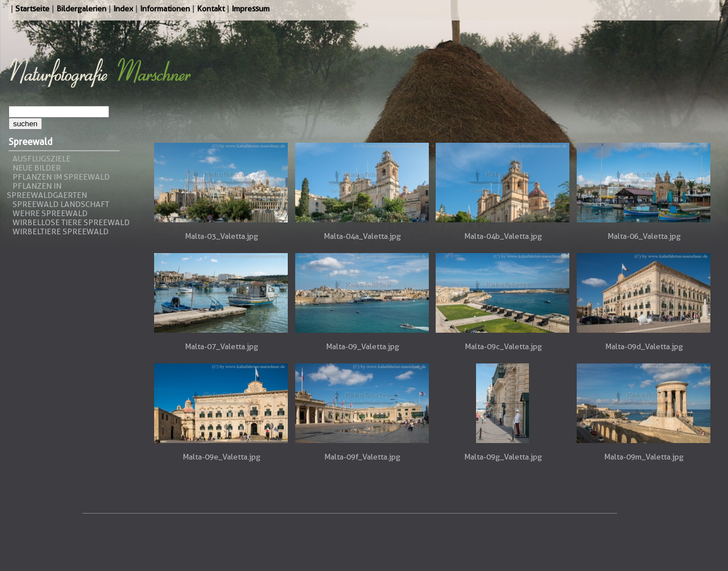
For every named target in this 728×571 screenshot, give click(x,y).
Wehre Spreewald (50, 213)
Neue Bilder (37, 168)
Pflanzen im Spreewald (61, 177)
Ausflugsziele (42, 159)
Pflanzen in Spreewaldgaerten (47, 191)
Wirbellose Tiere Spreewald (71, 222)
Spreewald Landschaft (61, 204)
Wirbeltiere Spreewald (61, 231)
